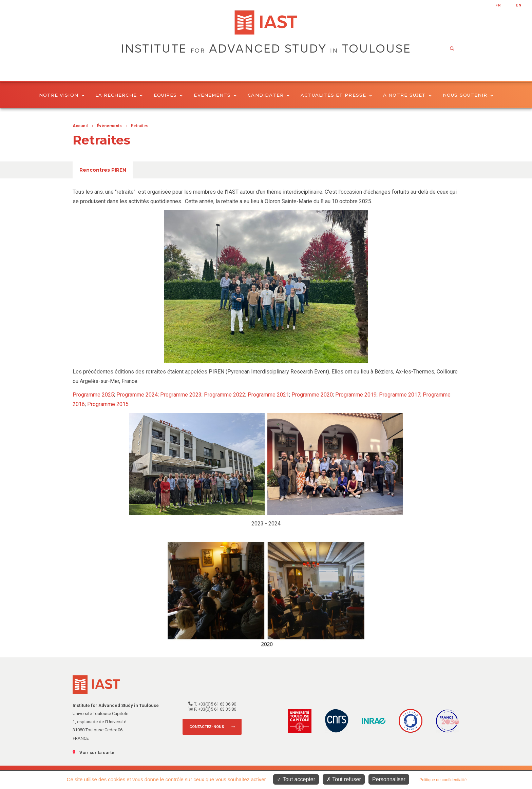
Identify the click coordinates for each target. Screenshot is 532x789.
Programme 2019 (356, 395)
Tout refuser (344, 779)
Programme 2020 (312, 395)
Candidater (269, 95)
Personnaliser (389, 779)
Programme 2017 (400, 395)
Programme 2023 (181, 395)
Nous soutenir (468, 95)
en (519, 5)
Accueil (80, 126)
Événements (215, 95)
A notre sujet (407, 95)
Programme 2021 (268, 395)
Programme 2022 (225, 395)
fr (498, 5)
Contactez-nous (207, 727)
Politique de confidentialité (443, 780)
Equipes (168, 95)
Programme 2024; (138, 395)
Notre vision (62, 95)
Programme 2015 (108, 404)
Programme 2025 (93, 395)
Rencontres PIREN (103, 170)
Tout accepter (296, 779)
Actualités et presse (336, 95)
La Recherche (119, 95)
